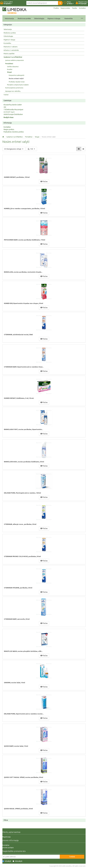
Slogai (9, 72)
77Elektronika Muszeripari (13, 110)
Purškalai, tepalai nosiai (17, 82)
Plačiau (44, 181)
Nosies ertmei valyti (16, 79)
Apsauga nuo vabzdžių (13, 91)
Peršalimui (9, 64)
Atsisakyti (17, 861)
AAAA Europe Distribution (13, 114)
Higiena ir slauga (54, 18)
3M (5, 107)
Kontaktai (82, 8)
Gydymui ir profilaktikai (13, 57)
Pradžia (56, 8)
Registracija (6, 837)
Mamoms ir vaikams (11, 47)
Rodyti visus (9, 117)
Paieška (75, 8)
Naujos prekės (65, 8)
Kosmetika (69, 18)
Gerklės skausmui (13, 67)
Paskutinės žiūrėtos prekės (14, 132)
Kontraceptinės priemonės (14, 88)
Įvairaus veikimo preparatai (14, 60)
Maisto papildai (9, 54)
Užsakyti (7, 861)
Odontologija (39, 18)
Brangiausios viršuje (14, 149)
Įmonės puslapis (8, 848)
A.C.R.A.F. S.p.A (9, 112)
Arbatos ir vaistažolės (11, 50)
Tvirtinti (72, 857)
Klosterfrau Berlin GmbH (13, 105)
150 (31, 149)
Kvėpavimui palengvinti (17, 75)
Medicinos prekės (24, 18)
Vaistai (6, 95)
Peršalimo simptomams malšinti (18, 85)
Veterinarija (9, 18)
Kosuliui (10, 69)
